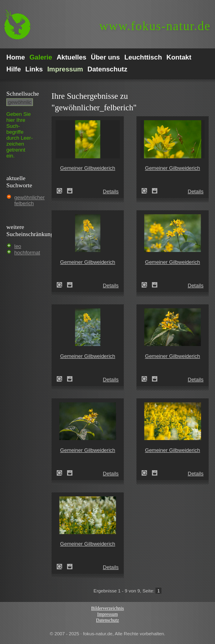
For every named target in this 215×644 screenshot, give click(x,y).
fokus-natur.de (155, 26)
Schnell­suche (23, 93)
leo (18, 246)
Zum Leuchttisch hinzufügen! (70, 191)
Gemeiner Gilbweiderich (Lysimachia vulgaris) (62, 191)
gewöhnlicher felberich (30, 200)
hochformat (27, 253)
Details (111, 191)
